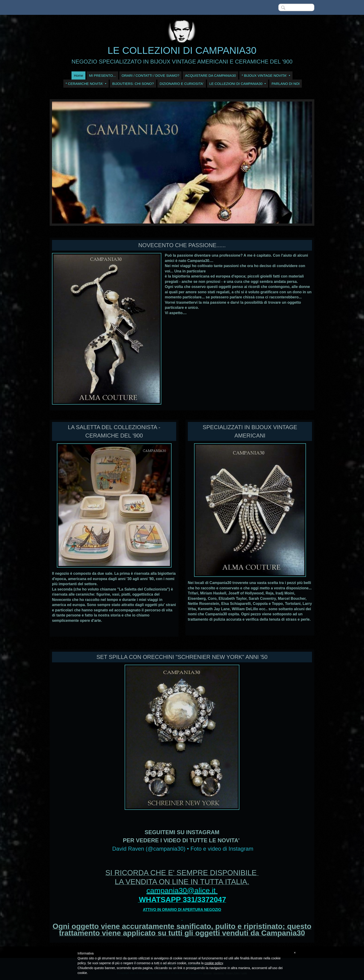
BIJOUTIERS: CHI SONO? (133, 84)
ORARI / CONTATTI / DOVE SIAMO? (151, 75)
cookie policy (214, 963)
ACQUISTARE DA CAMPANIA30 (210, 75)
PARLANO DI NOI (286, 84)
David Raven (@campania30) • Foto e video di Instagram (183, 849)
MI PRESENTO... (102, 75)
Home (78, 75)
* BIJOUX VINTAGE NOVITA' (266, 75)
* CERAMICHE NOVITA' (86, 84)
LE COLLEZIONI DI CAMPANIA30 (182, 50)
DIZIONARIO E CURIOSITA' (182, 84)
